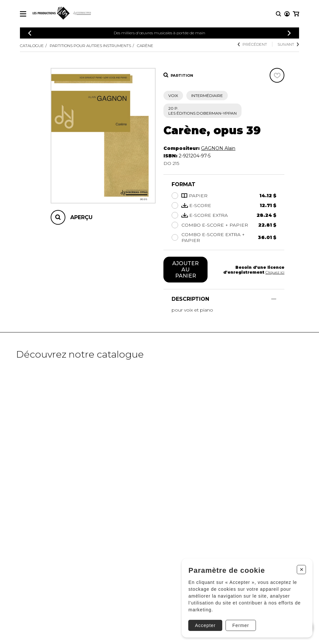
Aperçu (81, 217)
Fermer (241, 625)
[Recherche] (278, 14)
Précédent (252, 44)
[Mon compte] (287, 14)
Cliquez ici (275, 272)
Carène (145, 46)
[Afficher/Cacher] (274, 299)
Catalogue (32, 46)
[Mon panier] (296, 14)
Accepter (205, 625)
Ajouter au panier (185, 270)
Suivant (288, 44)
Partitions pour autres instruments (90, 46)
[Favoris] (277, 75)
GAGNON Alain (218, 148)
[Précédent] (30, 33)
